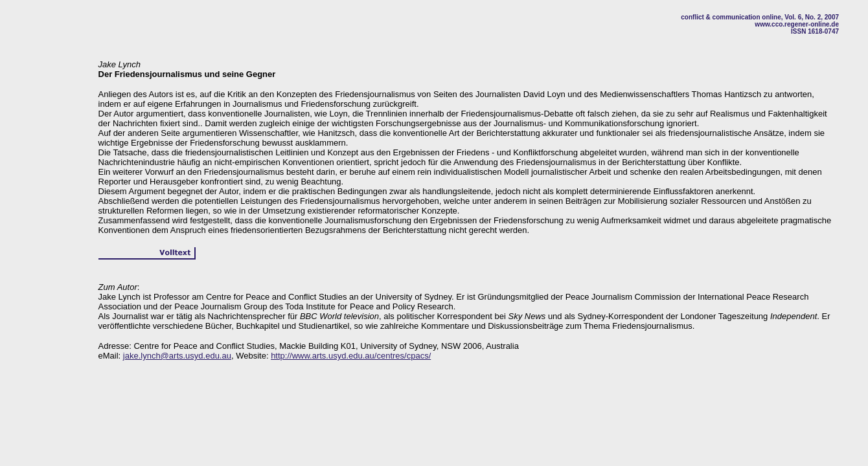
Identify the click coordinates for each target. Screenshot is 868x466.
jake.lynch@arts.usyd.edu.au (177, 356)
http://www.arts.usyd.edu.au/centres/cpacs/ (351, 356)
